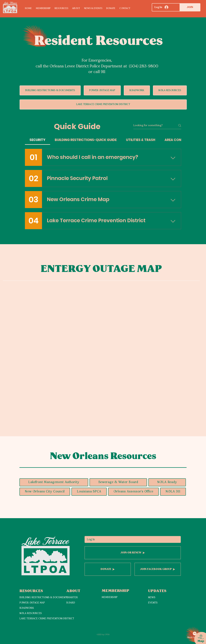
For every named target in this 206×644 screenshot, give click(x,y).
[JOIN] (190, 7)
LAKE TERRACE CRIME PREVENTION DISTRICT (47, 619)
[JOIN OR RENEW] (133, 553)
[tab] (38, 140)
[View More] (32, 626)
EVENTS (153, 603)
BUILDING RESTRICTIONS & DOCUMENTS (44, 598)
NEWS (152, 598)
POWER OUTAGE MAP (32, 603)
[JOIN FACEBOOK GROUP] (158, 569)
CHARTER (72, 598)
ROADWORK (27, 608)
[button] (63, 9)
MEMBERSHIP (110, 597)
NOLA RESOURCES (31, 613)
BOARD (71, 603)
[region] (199, 635)
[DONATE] (108, 569)
